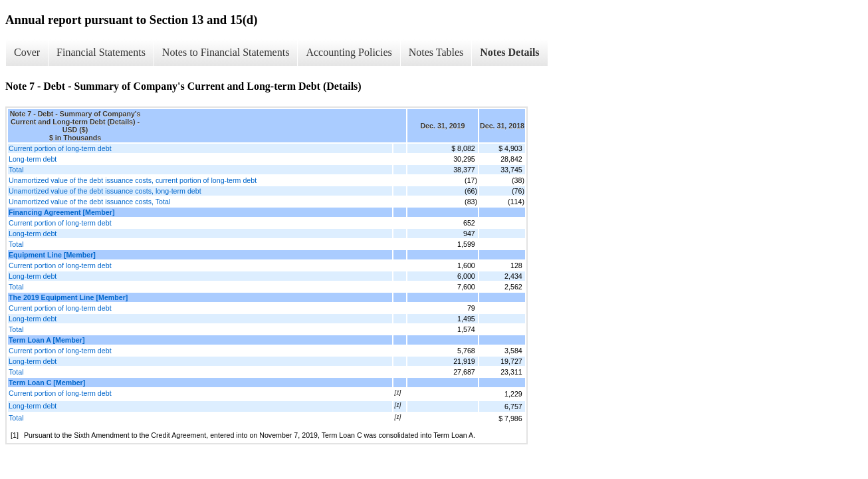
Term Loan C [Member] (47, 383)
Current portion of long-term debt (60, 148)
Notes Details (509, 52)
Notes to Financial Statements (226, 52)
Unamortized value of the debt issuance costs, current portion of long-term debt (133, 180)
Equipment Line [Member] (52, 255)
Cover (27, 52)
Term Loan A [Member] (47, 340)
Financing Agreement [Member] (61, 212)
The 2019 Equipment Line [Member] (68, 297)
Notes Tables (436, 52)
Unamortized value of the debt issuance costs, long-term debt (105, 191)
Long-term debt (33, 159)
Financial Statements (101, 52)
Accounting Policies (349, 52)
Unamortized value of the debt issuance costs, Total (89, 202)
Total (16, 170)
